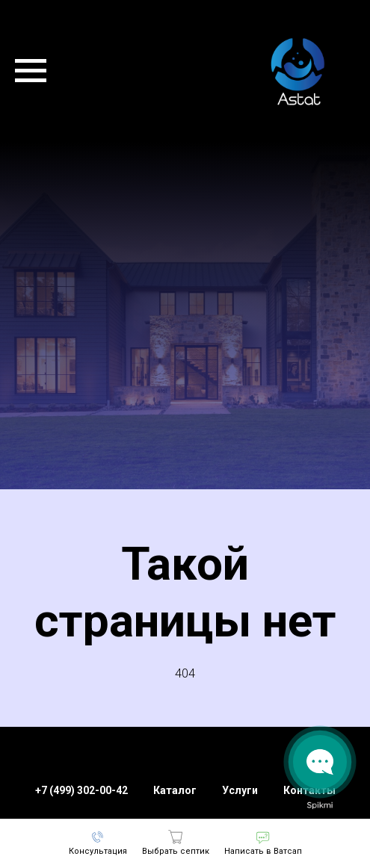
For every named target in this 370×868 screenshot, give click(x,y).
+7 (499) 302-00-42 (81, 790)
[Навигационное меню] (31, 71)
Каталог (175, 790)
